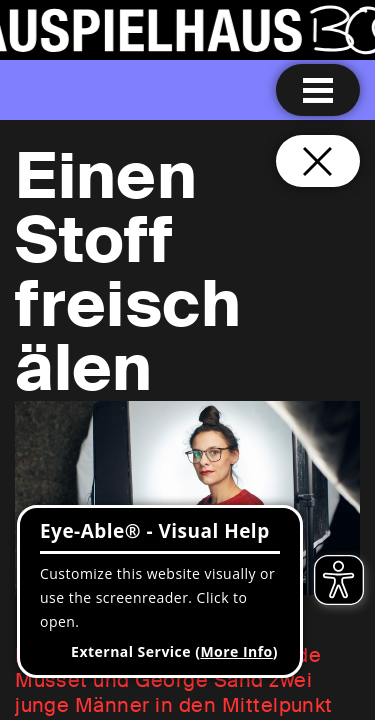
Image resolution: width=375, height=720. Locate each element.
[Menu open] (318, 90)
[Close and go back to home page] (318, 161)
